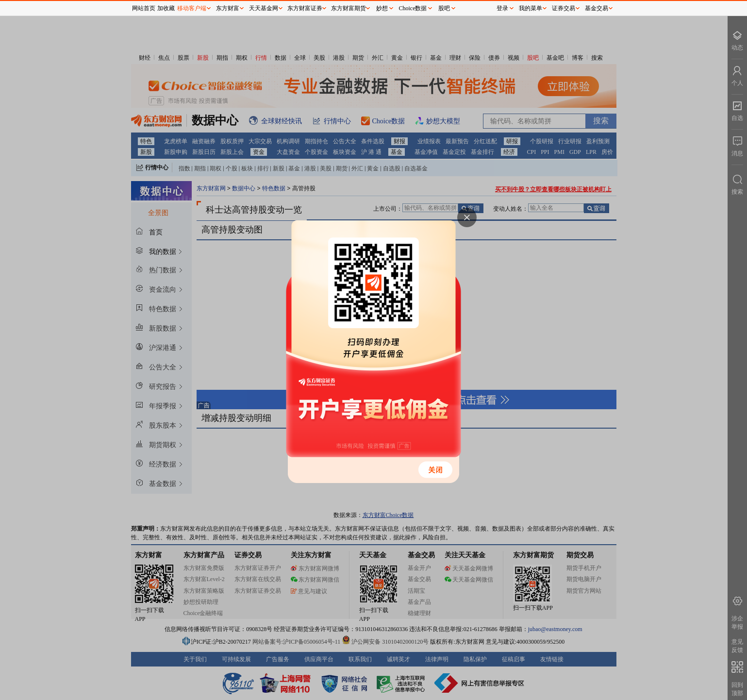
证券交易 (564, 8)
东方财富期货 (349, 8)
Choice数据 (413, 8)
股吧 (444, 8)
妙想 (382, 8)
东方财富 (228, 8)
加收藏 (166, 8)
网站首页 (144, 8)
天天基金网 (264, 8)
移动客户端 (192, 8)
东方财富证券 (305, 8)
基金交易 (597, 8)
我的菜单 (531, 8)
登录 (502, 8)
